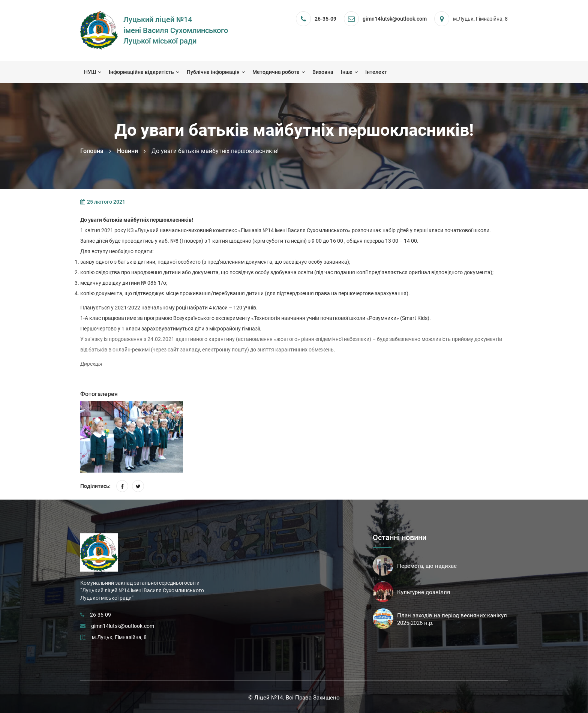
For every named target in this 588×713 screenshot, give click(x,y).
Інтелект (376, 72)
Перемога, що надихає (427, 566)
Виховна (323, 72)
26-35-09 (325, 19)
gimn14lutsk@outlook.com (123, 626)
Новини (127, 151)
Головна (92, 151)
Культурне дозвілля (424, 592)
